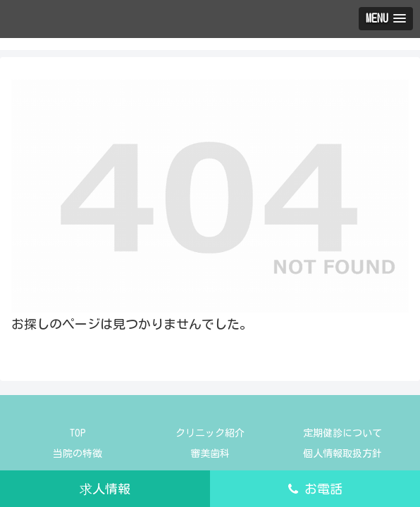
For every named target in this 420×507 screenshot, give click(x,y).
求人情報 (105, 489)
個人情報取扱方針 (342, 453)
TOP (78, 433)
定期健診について (342, 433)
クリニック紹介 (210, 433)
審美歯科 (210, 453)
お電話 (315, 489)
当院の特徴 (78, 453)
